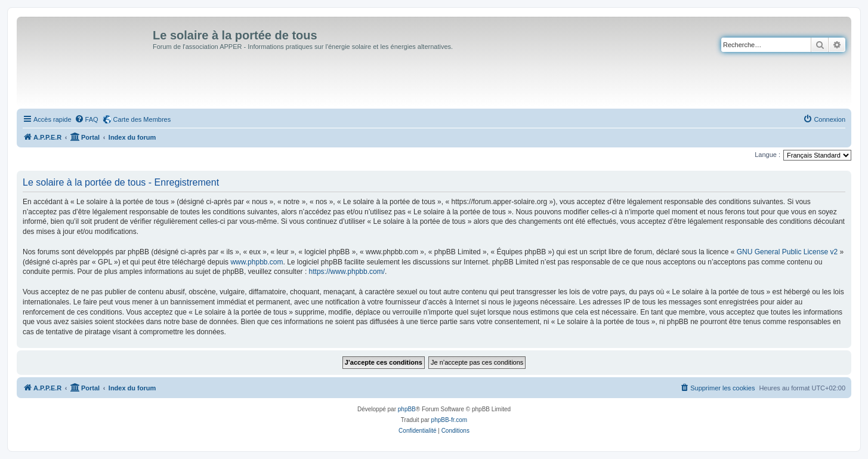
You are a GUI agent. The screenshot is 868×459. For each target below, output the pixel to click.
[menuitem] (87, 119)
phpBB (407, 409)
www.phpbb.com (257, 262)
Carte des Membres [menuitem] (142, 119)
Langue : (767, 155)
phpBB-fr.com (450, 420)
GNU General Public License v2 (787, 252)
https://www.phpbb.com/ (347, 272)
